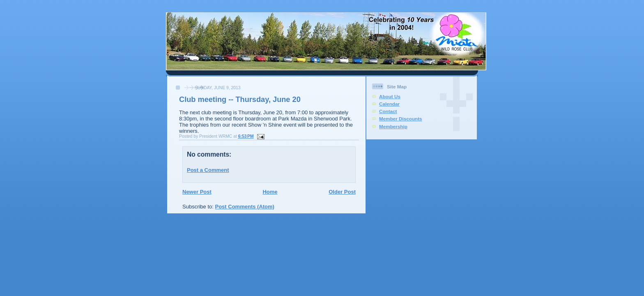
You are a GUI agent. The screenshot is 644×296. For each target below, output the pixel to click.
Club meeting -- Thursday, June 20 (240, 99)
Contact (388, 111)
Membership (393, 126)
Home (270, 192)
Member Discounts (401, 119)
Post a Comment (208, 170)
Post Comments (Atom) (245, 207)
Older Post (342, 192)
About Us (390, 96)
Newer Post (197, 192)
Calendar (389, 104)
